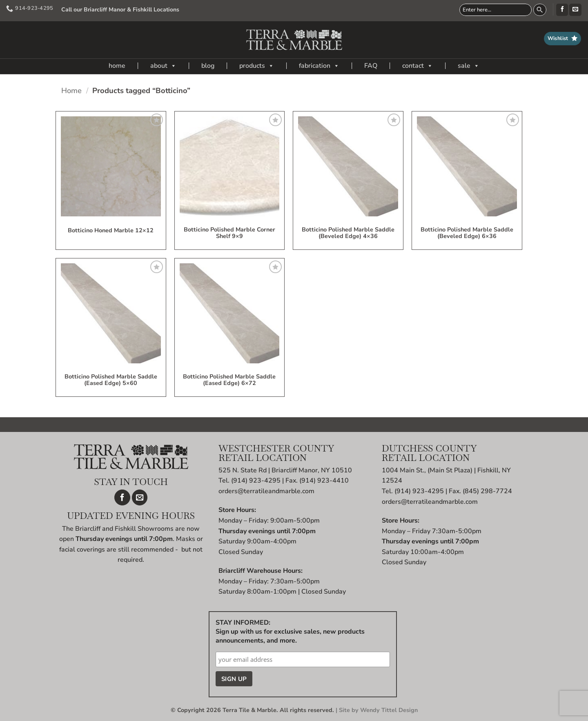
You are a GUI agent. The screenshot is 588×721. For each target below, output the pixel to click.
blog (208, 66)
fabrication (319, 66)
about (163, 66)
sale (469, 66)
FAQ (371, 66)
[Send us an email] (575, 10)
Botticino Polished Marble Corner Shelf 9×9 (229, 233)
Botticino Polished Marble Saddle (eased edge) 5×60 (111, 380)
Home (71, 90)
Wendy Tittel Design (389, 710)
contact (418, 66)
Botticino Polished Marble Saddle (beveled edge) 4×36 (348, 233)
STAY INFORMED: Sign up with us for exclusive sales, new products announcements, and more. (290, 632)
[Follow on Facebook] (562, 10)
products (257, 66)
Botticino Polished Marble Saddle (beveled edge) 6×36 (467, 233)
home (117, 66)
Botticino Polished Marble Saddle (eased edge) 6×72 (229, 380)
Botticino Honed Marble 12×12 (111, 231)
